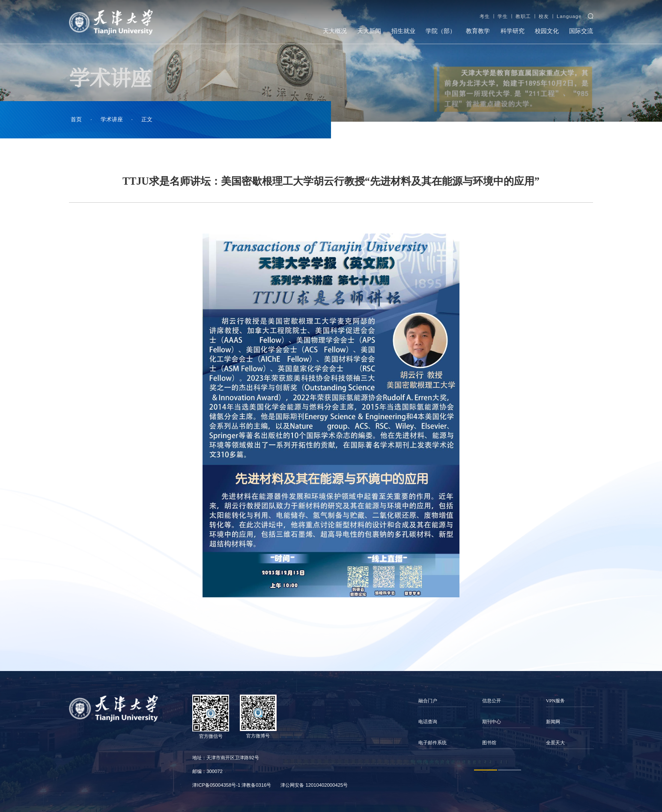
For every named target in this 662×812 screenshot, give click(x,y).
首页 (76, 120)
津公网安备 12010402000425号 (314, 785)
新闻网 (553, 722)
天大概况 (335, 31)
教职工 (523, 16)
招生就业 (403, 31)
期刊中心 (492, 722)
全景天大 (555, 743)
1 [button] (486, 770)
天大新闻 (369, 31)
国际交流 (581, 31)
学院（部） (441, 31)
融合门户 (428, 701)
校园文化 (547, 31)
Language (569, 16)
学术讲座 (112, 120)
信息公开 (492, 701)
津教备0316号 (256, 785)
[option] (442, 722)
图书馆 (489, 743)
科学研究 (513, 31)
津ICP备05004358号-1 (216, 785)
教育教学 (478, 31)
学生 (503, 16)
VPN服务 (556, 701)
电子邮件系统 (432, 743)
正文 (147, 120)
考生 (485, 16)
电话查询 (428, 722)
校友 (544, 16)
